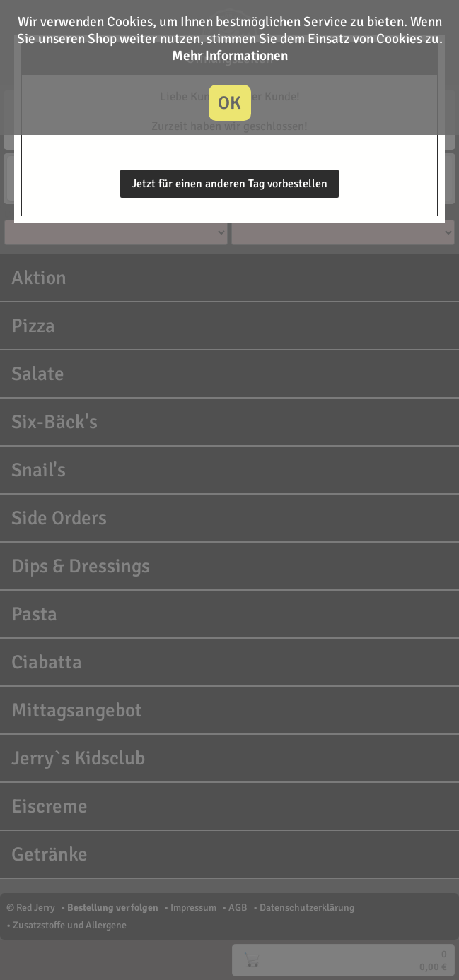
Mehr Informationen (230, 56)
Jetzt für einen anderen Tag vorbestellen (229, 184)
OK (229, 103)
